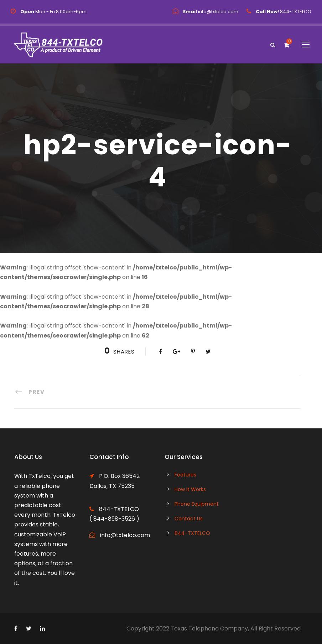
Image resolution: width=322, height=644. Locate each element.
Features (185, 475)
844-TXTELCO (192, 533)
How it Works (190, 489)
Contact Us (189, 519)
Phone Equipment (197, 504)
